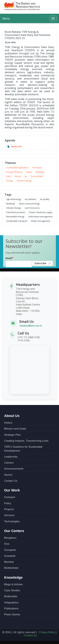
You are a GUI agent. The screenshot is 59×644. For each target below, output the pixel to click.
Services (9, 515)
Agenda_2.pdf (16, 147)
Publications (11, 608)
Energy (10, 181)
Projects (9, 509)
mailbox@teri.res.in (31, 326)
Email (9, 258)
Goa (7, 544)
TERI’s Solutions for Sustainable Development (23, 449)
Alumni (8, 475)
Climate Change (24, 181)
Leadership (11, 457)
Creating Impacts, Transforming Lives (26, 441)
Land (9, 176)
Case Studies (12, 590)
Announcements (14, 469)
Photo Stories (12, 614)
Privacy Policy (47, 632)
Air (26, 176)
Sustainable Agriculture (17, 168)
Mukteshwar (11, 568)
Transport (37, 168)
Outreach (10, 497)
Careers (9, 463)
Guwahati (10, 556)
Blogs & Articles (13, 584)
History (8, 423)
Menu (6, 18)
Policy (8, 503)
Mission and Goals (15, 429)
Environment (37, 176)
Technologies (12, 521)
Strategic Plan (12, 435)
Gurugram (10, 550)
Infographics (11, 603)
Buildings (40, 172)
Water (29, 172)
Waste (18, 176)
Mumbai (9, 562)
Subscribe (40, 263)
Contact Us (11, 481)
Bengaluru (10, 538)
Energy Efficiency (14, 172)
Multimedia (11, 596)
